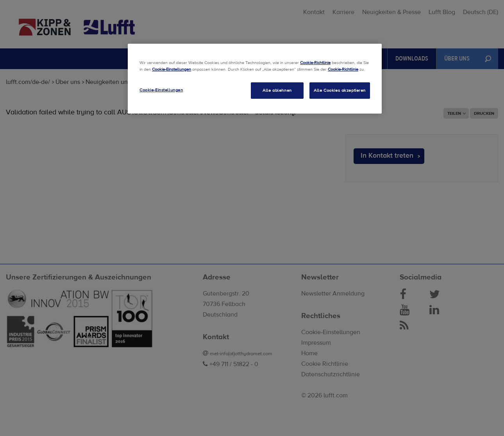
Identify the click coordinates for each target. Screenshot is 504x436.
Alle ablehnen (277, 90)
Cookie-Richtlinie (315, 63)
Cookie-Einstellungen (172, 69)
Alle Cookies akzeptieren (340, 90)
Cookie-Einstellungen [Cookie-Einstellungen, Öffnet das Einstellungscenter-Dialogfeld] (161, 90)
